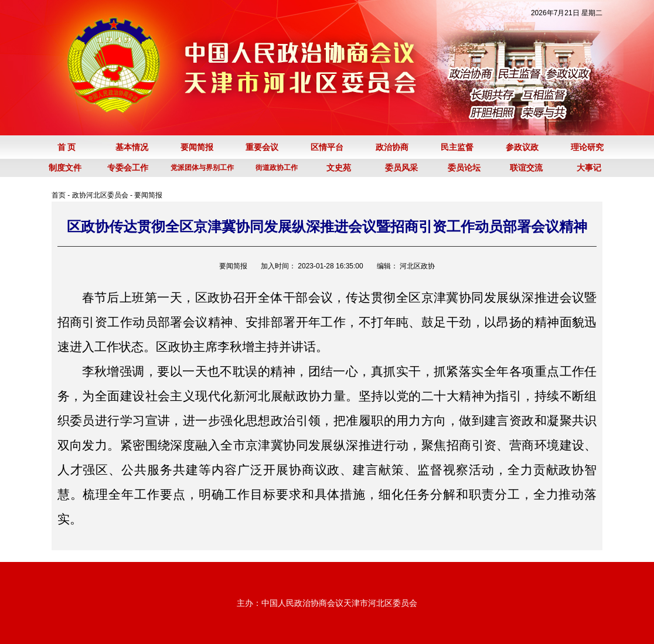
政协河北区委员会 (100, 195)
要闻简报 (148, 195)
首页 (59, 195)
